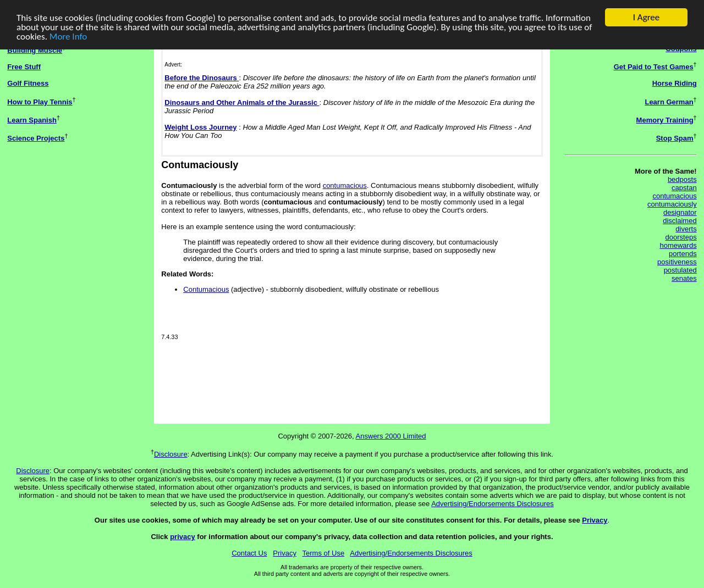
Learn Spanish (32, 120)
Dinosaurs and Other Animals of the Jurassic (242, 102)
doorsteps (681, 237)
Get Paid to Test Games (654, 67)
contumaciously (672, 204)
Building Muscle (35, 50)
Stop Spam (675, 138)
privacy (183, 537)
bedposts (682, 179)
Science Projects (36, 138)
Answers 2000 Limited (391, 436)
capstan (684, 188)
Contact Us (249, 553)
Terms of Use (324, 553)
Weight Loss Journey (200, 127)
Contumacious (206, 289)
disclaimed (680, 221)
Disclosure (171, 454)
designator (680, 212)
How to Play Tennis (40, 102)
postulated (680, 270)
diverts (686, 229)
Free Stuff (24, 67)
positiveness (677, 262)
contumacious (345, 185)
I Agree (647, 17)
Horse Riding (675, 83)
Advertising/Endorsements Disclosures (493, 504)
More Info (68, 37)
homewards (678, 245)
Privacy (595, 520)
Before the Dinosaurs (202, 78)
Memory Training (665, 120)
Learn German (669, 102)
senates (684, 278)
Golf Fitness (28, 83)
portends (683, 254)
